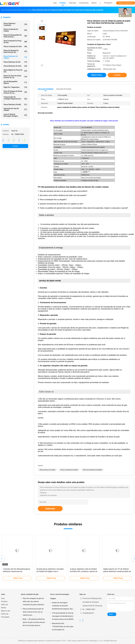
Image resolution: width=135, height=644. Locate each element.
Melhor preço (97, 75)
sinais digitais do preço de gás (15, 71)
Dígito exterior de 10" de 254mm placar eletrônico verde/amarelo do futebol (117, 571)
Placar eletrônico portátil (15, 105)
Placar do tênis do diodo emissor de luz (15, 77)
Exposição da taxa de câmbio (15, 109)
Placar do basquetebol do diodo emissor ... (15, 36)
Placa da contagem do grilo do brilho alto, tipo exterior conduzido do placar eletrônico (33, 601)
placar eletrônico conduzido (15, 24)
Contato (15, 146)
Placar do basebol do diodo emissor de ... (15, 51)
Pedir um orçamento (126, 3)
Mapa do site (6, 611)
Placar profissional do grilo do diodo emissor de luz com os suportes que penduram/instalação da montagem (33, 612)
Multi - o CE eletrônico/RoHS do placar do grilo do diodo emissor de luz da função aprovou (34, 622)
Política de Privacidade (5, 615)
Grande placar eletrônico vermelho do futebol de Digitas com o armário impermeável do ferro (50, 571)
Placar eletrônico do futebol (15, 57)
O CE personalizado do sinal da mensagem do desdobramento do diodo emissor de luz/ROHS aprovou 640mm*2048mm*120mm (63, 616)
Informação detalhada (46, 89)
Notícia (4, 608)
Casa (3, 598)
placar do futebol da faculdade (92, 470)
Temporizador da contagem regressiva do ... (15, 99)
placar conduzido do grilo (15, 46)
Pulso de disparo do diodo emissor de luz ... (15, 92)
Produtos (4, 601)
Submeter (50, 509)
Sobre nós (5, 605)
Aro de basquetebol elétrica (15, 82)
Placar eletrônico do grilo (15, 66)
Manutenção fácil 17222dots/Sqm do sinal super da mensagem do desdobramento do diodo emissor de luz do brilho (63, 627)
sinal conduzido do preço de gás (15, 42)
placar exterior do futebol (47, 470)
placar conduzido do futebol (15, 30)
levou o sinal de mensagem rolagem (15, 115)
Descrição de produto (64, 89)
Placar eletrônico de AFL (15, 62)
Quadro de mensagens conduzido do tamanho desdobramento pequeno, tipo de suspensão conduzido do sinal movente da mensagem (63, 606)
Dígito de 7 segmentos (15, 87)
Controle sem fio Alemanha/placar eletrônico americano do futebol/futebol (17, 571)
